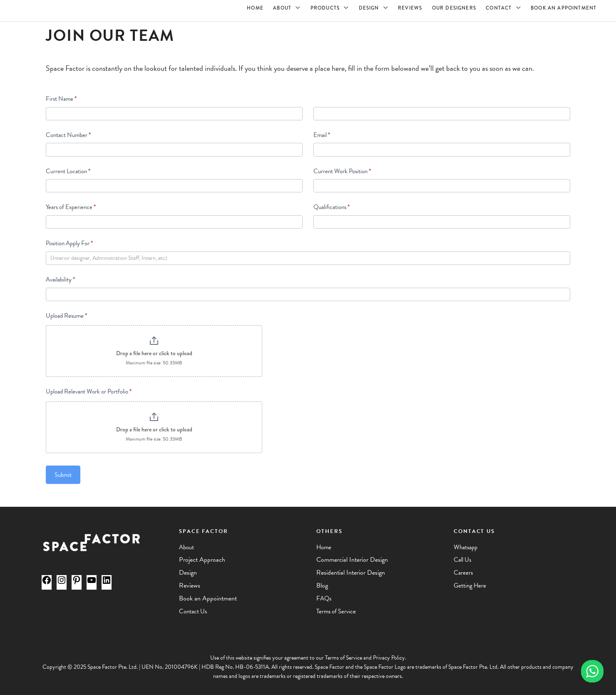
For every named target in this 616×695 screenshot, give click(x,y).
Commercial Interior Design (352, 560)
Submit (63, 475)
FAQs (324, 598)
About (186, 547)
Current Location (68, 171)
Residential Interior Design (351, 573)
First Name (61, 99)
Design (188, 573)
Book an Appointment (208, 598)
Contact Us (193, 611)
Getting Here (470, 585)
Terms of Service (336, 611)
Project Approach (202, 560)
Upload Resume (66, 316)
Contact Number (68, 135)
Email (322, 135)
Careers (463, 573)
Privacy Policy (389, 658)
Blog (322, 585)
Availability (60, 279)
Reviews (190, 585)
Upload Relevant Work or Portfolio (89, 391)
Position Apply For (69, 243)
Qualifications (332, 207)
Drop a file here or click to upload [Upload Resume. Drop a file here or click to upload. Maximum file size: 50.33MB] (154, 353)
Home (324, 547)
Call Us (462, 560)
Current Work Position (342, 171)
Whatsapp (466, 547)
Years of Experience (71, 207)
